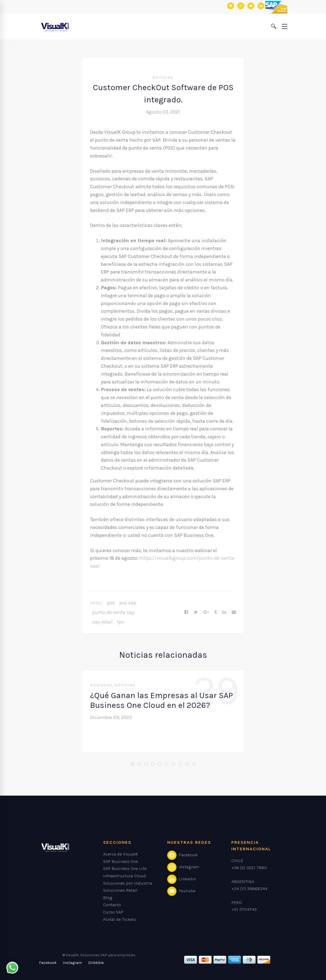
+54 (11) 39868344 (249, 889)
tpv (121, 622)
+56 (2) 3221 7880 (249, 868)
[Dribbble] (96, 963)
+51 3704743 (244, 909)
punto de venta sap (113, 612)
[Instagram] (72, 963)
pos (111, 603)
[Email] (234, 612)
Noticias (163, 77)
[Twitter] (196, 612)
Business (101, 685)
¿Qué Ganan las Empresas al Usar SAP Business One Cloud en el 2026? (161, 700)
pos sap (128, 603)
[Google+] (206, 612)
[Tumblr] (216, 612)
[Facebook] (186, 612)
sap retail (102, 622)
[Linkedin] (224, 612)
